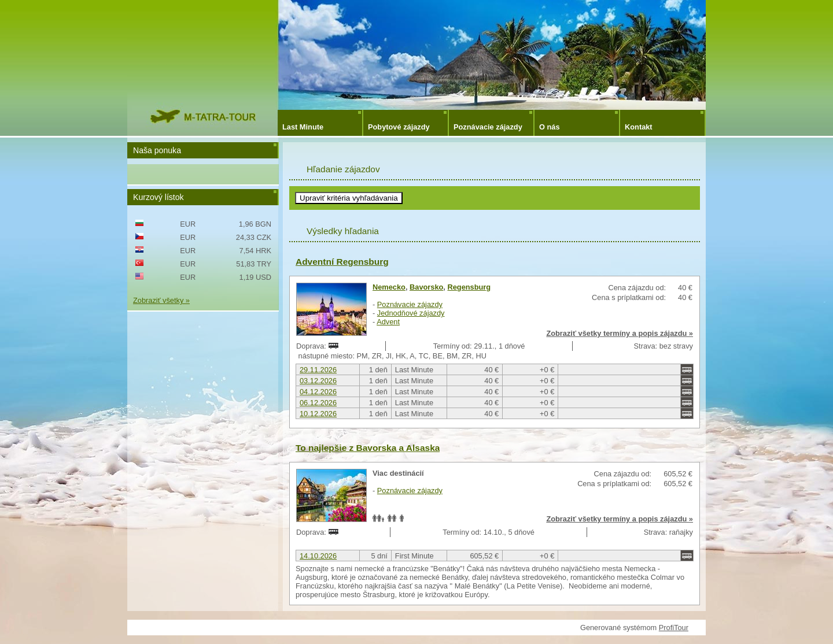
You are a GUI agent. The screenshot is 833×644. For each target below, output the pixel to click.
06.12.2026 (318, 403)
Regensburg (469, 287)
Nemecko (389, 287)
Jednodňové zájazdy (411, 313)
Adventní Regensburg (342, 262)
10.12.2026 (318, 414)
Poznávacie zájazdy (488, 127)
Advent (388, 322)
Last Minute (303, 127)
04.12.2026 (318, 392)
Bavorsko (426, 287)
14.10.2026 (318, 556)
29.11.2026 (318, 370)
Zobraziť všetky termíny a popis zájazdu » (620, 333)
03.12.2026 (318, 381)
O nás (550, 127)
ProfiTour (674, 628)
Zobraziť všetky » (161, 300)
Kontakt (639, 127)
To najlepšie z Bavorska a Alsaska (368, 448)
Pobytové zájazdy (399, 127)
